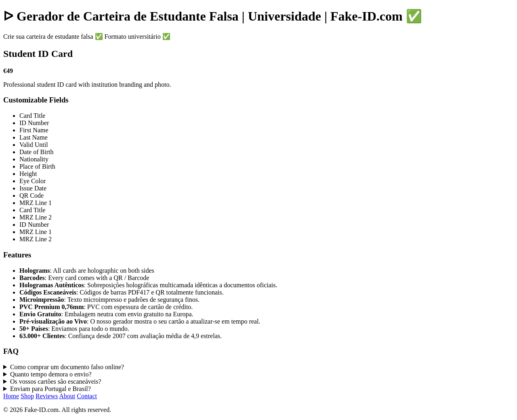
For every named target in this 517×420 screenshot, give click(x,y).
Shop (27, 396)
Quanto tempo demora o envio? (51, 374)
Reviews (47, 396)
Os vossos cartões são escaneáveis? (56, 381)
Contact (87, 396)
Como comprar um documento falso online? (67, 367)
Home (11, 396)
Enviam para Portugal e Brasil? (50, 389)
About (67, 396)
